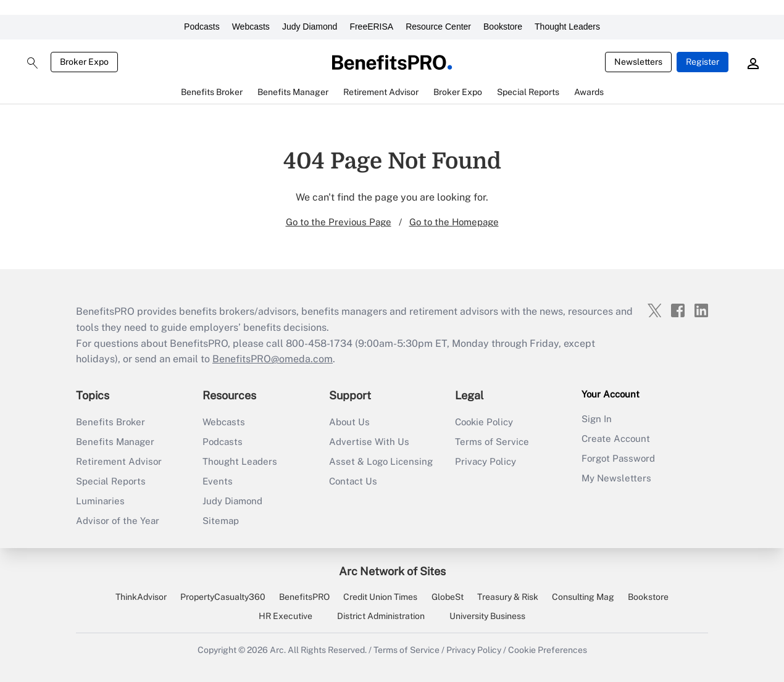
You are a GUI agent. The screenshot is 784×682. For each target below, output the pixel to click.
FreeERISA (371, 27)
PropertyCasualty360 (223, 597)
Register (703, 62)
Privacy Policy (486, 461)
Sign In (597, 419)
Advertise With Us (369, 442)
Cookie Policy (484, 422)
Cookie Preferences (548, 650)
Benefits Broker (111, 422)
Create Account (616, 439)
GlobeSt (448, 597)
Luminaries (100, 501)
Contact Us (353, 481)
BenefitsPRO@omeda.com (273, 359)
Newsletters (638, 62)
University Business (487, 616)
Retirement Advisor (119, 461)
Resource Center (438, 27)
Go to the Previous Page (339, 222)
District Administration (381, 616)
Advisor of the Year (118, 521)
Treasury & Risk (508, 597)
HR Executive (286, 616)
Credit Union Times (380, 597)
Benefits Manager (115, 442)
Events (218, 481)
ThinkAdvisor (141, 597)
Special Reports (111, 481)
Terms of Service (492, 442)
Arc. (278, 650)
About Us (349, 422)
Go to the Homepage (454, 222)
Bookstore (503, 27)
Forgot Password (618, 458)
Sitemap (221, 521)
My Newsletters (616, 478)
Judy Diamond (310, 27)
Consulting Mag (583, 597)
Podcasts (202, 27)
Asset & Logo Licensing (381, 461)
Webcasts (251, 27)
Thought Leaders (567, 27)
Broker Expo (84, 62)
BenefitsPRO (304, 597)
